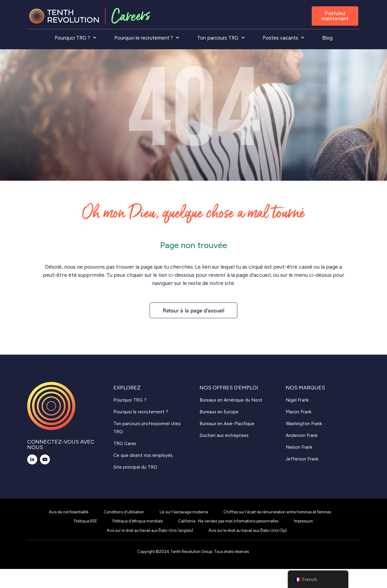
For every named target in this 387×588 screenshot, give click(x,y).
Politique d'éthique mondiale (138, 521)
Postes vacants (283, 38)
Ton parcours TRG (221, 38)
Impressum (303, 521)
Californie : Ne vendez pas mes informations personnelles (228, 521)
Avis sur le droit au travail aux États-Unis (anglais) (150, 530)
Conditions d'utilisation (124, 512)
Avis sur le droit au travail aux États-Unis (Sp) (248, 530)
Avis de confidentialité (69, 512)
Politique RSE (86, 521)
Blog (327, 38)
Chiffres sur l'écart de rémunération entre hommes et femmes (277, 512)
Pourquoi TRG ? (75, 38)
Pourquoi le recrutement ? (147, 38)
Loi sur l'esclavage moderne (184, 512)
